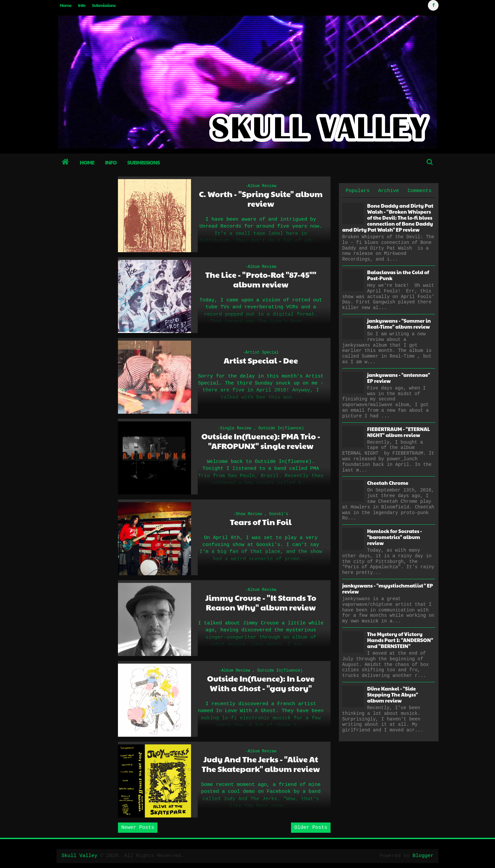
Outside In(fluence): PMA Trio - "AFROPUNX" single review (261, 441)
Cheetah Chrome (388, 483)
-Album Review (261, 186)
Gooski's (279, 514)
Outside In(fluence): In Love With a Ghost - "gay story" (261, 683)
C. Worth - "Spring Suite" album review (261, 199)
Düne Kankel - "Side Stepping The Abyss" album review (393, 694)
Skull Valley (79, 856)
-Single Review (234, 428)
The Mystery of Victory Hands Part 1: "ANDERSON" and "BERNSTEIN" (400, 640)
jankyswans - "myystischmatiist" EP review (388, 588)
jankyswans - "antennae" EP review (398, 378)
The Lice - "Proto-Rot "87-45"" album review (261, 279)
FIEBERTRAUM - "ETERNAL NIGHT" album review (398, 432)
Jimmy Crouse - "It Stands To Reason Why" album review (261, 602)
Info (82, 5)
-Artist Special (261, 353)
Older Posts (311, 828)
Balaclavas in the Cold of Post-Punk (398, 275)
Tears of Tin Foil (261, 522)
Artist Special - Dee (261, 360)
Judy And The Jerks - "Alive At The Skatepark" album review (261, 764)
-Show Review (248, 514)
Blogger (423, 856)
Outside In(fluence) (281, 428)
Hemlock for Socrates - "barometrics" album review (395, 537)
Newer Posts (138, 828)
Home (66, 5)
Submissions (104, 5)
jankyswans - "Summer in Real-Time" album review (399, 324)
